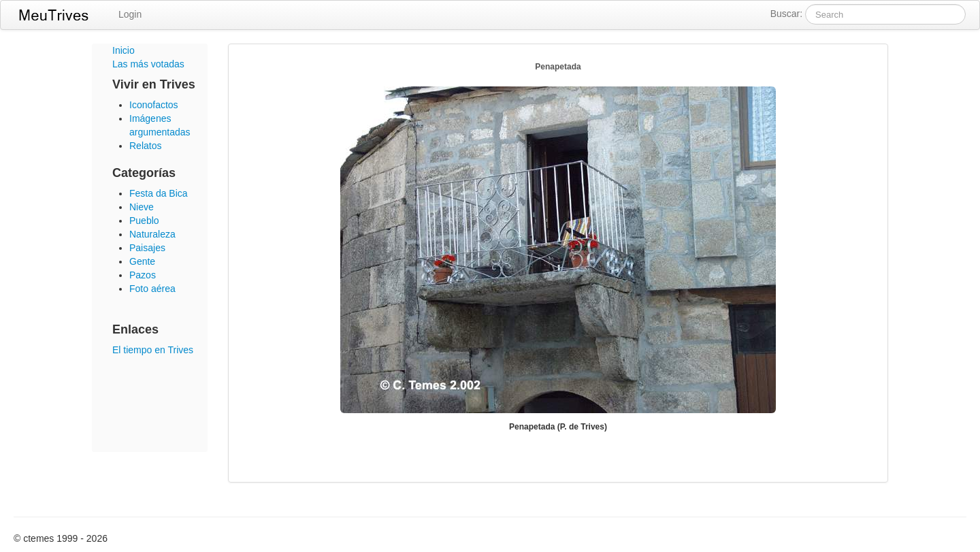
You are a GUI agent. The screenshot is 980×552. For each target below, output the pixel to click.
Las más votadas (148, 64)
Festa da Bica (159, 193)
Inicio (124, 50)
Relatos (145, 146)
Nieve (142, 207)
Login (130, 14)
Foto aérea (152, 289)
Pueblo (144, 221)
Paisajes (147, 248)
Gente (142, 261)
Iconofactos (154, 105)
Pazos (143, 275)
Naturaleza (152, 234)
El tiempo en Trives (153, 350)
